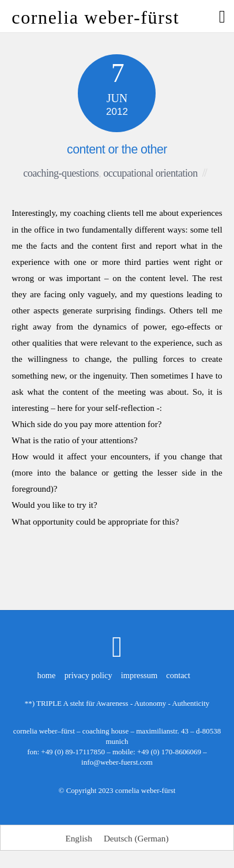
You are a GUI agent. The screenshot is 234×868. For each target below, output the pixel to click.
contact (178, 675)
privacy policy (88, 675)
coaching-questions (61, 173)
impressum (139, 675)
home (46, 675)
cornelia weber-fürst (146, 790)
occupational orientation (150, 173)
